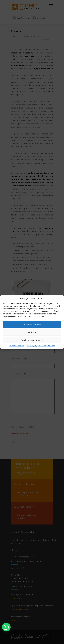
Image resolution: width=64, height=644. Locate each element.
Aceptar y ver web (32, 324)
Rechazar (32, 332)
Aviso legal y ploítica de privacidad (41, 346)
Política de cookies (17, 346)
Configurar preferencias (32, 340)
